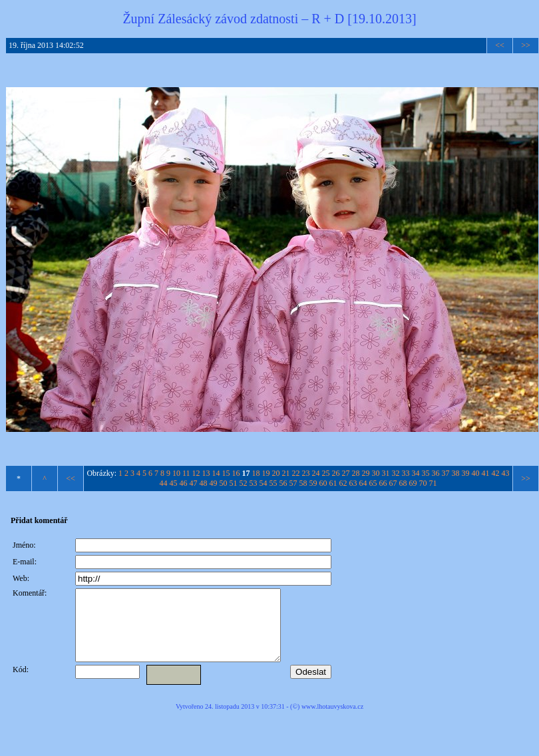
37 (446, 473)
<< (500, 45)
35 (426, 473)
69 (413, 483)
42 (496, 473)
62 (343, 483)
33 (406, 473)
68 (403, 483)
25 (326, 473)
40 (476, 473)
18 (256, 473)
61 (333, 483)
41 (486, 473)
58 (303, 483)
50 (224, 483)
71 (433, 483)
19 (266, 473)
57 (293, 483)
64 (363, 483)
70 (423, 483)
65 (373, 483)
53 (254, 483)
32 (396, 473)
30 (376, 473)
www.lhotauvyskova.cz (332, 720)
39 (466, 473)
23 (306, 473)
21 (286, 473)
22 (296, 473)
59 (313, 483)
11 (186, 473)
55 (273, 483)
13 (206, 473)
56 (283, 483)
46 (184, 483)
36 (436, 473)
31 (386, 473)
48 (204, 483)
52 (244, 483)
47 (194, 483)
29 (366, 473)
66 (383, 483)
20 (276, 473)
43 (506, 473)
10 (176, 473)
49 (214, 483)
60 (323, 483)
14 (216, 473)
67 (393, 483)
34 (416, 473)
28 (356, 473)
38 (456, 473)
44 (164, 483)
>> (526, 45)
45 (174, 483)
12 (196, 473)
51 (234, 483)
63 (353, 483)
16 (236, 473)
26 (336, 473)
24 (316, 473)
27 (346, 473)
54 (264, 483)
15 (226, 473)
